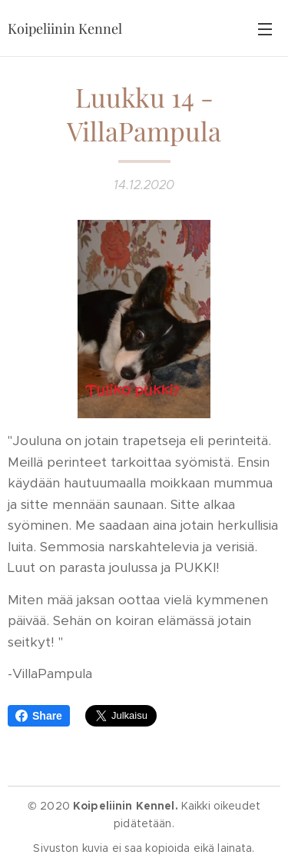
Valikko (265, 29)
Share (39, 716)
